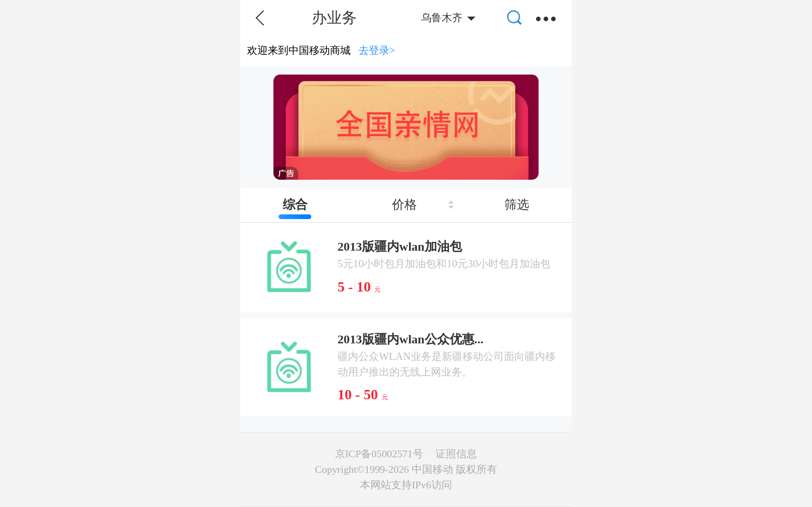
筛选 (517, 205)
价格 (404, 205)
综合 (295, 205)
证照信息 (456, 454)
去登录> (377, 50)
